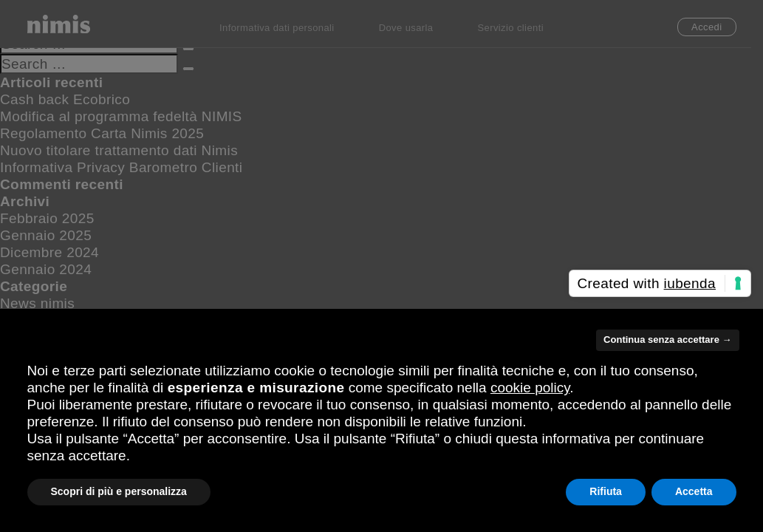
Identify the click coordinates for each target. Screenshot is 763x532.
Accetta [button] (694, 491)
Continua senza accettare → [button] (667, 340)
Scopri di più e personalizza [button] (119, 491)
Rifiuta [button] (606, 491)
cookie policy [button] (530, 388)
